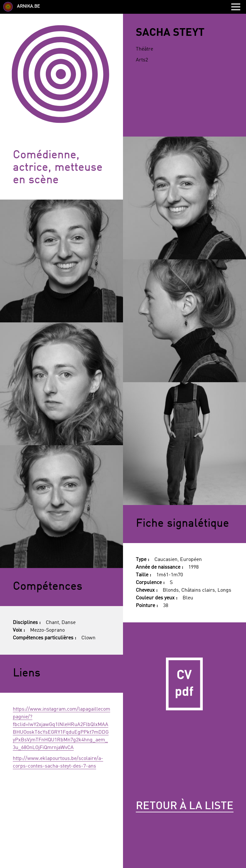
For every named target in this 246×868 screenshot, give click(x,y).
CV (184, 684)
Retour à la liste (185, 806)
